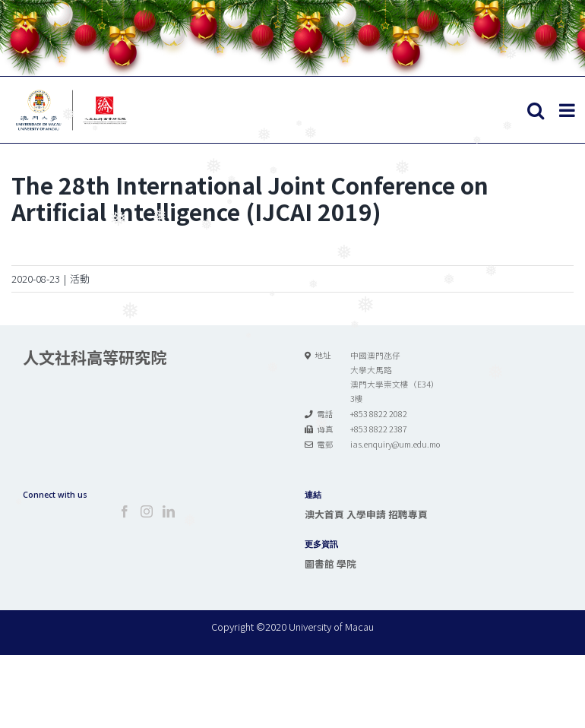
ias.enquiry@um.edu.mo (395, 444)
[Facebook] (125, 511)
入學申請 (366, 514)
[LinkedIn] (169, 511)
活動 (80, 279)
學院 (346, 563)
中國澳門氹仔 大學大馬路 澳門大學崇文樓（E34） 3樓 (395, 377)
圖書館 (319, 563)
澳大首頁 (324, 514)
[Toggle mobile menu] (568, 110)
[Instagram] (147, 511)
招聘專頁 (408, 514)
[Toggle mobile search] (536, 110)
